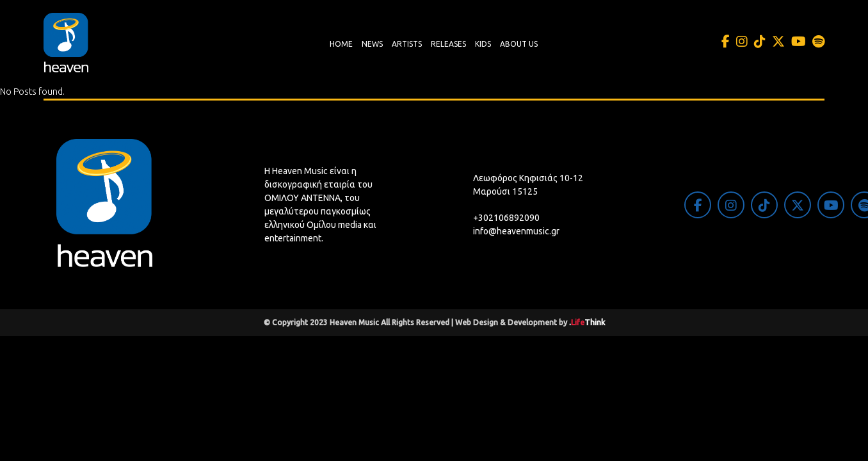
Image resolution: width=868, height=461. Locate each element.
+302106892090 (506, 218)
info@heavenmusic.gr (516, 231)
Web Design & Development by (530, 322)
